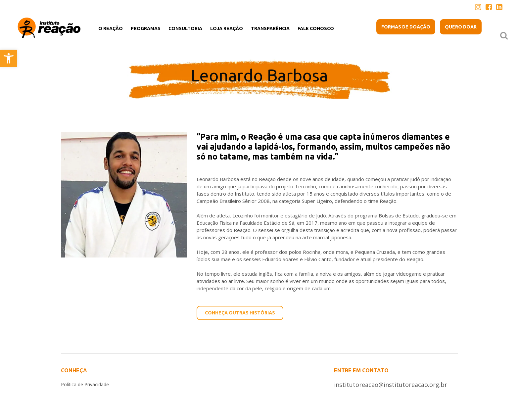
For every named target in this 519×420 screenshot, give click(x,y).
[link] (9, 58)
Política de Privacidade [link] (85, 384)
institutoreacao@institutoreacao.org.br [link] (391, 385)
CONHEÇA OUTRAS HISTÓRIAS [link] (240, 313)
